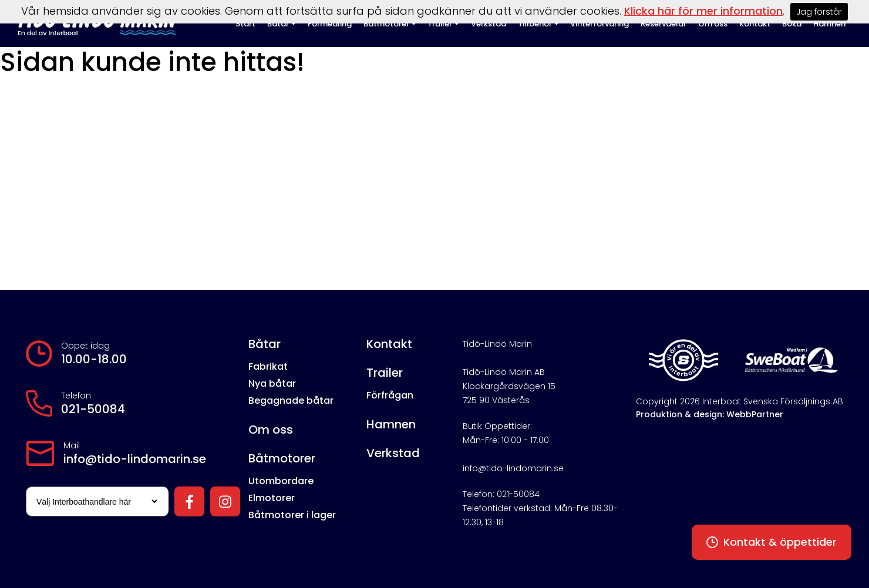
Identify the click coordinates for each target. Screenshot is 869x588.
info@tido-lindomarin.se (135, 459)
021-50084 (93, 409)
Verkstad (393, 453)
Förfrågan (390, 395)
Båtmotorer (282, 458)
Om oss (271, 430)
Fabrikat (268, 366)
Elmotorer (272, 498)
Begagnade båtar (291, 401)
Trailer (385, 373)
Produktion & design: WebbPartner (710, 414)
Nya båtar (272, 383)
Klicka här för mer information (703, 11)
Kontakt (389, 344)
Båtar (265, 344)
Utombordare (281, 481)
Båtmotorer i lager (292, 515)
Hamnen (391, 424)
